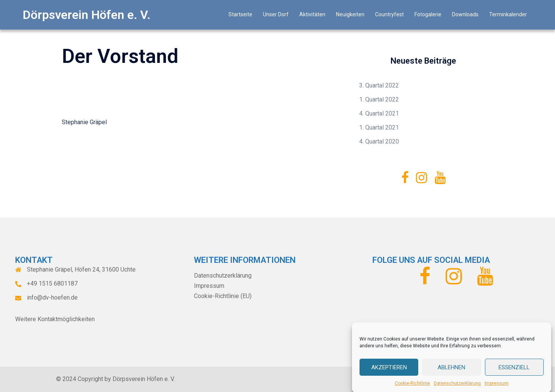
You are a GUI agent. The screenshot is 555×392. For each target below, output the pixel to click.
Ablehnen (451, 372)
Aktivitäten (312, 14)
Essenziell (514, 372)
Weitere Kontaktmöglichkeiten (55, 319)
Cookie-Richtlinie (412, 388)
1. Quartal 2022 (379, 99)
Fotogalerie (428, 14)
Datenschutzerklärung (457, 388)
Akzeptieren (389, 372)
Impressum (496, 388)
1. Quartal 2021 (379, 127)
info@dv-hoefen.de (52, 298)
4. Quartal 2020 (379, 141)
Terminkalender (508, 14)
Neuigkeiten (350, 14)
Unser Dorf (276, 14)
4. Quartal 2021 (379, 113)
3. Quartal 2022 (379, 85)
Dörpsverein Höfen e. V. (87, 15)
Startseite (240, 14)
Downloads (465, 14)
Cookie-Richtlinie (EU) (223, 296)
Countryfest (389, 14)
